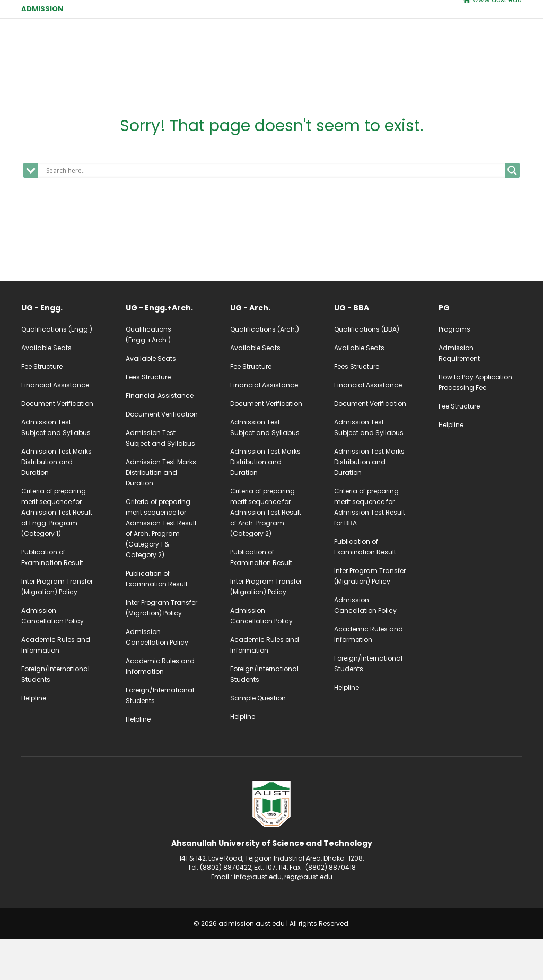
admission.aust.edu (252, 965)
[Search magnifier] (512, 212)
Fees (441, 36)
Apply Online (277, 62)
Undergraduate (265, 36)
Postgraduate (335, 36)
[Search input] (274, 212)
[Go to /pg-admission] (480, 349)
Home (214, 36)
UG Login (343, 62)
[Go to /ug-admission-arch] (272, 349)
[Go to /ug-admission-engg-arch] (167, 349)
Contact (218, 61)
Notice (483, 36)
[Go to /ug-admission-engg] (63, 349)
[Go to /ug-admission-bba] (376, 349)
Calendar (396, 36)
